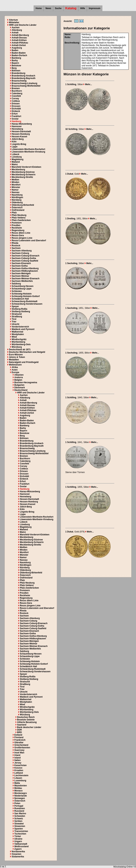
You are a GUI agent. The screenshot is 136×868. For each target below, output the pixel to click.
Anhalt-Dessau (19, 38)
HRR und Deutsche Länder (23, 25)
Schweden (20, 816)
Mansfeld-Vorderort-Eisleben (26, 167)
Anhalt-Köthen (19, 40)
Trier (14, 322)
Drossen (16, 106)
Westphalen (18, 334)
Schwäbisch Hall (20, 299)
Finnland (19, 737)
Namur (15, 190)
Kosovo (18, 768)
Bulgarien (19, 385)
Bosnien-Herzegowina (26, 382)
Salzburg (16, 284)
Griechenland (21, 745)
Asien (15, 370)
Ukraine (18, 839)
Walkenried (17, 332)
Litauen (18, 778)
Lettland (19, 773)
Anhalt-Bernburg (20, 35)
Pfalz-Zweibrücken (21, 220)
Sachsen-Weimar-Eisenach (25, 279)
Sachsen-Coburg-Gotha (24, 258)
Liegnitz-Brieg (19, 144)
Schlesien (17, 291)
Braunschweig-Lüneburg (24, 83)
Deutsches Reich (26, 717)
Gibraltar (19, 742)
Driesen (16, 104)
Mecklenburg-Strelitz (22, 177)
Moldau (18, 788)
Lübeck (15, 154)
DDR (19, 730)
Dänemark (20, 388)
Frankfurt (16, 116)
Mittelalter (14, 22)
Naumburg (17, 195)
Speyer (15, 306)
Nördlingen (17, 197)
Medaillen (14, 360)
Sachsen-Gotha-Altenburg (25, 268)
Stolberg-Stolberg (21, 311)
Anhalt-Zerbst (19, 45)
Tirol (14, 319)
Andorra (19, 377)
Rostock (16, 246)
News (48, 8)
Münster (16, 187)
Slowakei (19, 824)
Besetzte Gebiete (26, 720)
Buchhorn (17, 91)
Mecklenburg (18, 170)
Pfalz (14, 213)
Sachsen (16, 248)
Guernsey (19, 750)
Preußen (16, 225)
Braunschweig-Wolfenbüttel (26, 86)
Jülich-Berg (18, 139)
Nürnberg (16, 200)
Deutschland (21, 390)
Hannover (17, 126)
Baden (15, 50)
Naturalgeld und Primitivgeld (24, 362)
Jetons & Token (17, 357)
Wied (14, 337)
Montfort (16, 185)
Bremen (16, 88)
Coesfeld (16, 96)
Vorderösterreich (20, 327)
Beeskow (16, 66)
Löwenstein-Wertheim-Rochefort (28, 149)
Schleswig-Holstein (22, 294)
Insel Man (19, 753)
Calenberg (17, 93)
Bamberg (16, 58)
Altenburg (17, 30)
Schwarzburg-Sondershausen (27, 304)
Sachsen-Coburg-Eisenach (25, 256)
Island (17, 758)
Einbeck (16, 111)
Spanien (19, 829)
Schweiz (19, 819)
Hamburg (16, 121)
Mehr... (88, 84)
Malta (17, 783)
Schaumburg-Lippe (21, 289)
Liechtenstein (21, 775)
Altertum (13, 20)
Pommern (17, 223)
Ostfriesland (18, 210)
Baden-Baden (19, 53)
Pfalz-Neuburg (19, 215)
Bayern (15, 63)
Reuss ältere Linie (21, 233)
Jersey (18, 763)
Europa (15, 372)
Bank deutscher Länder (29, 727)
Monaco (18, 791)
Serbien (18, 821)
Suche (58, 8)
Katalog (71, 8)
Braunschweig (19, 81)
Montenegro (21, 793)
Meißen (15, 180)
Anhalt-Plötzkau (20, 43)
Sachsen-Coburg (20, 253)
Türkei (18, 836)
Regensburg (18, 230)
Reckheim (17, 228)
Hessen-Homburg (21, 134)
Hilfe (83, 8)
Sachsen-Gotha (20, 266)
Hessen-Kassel (19, 137)
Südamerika (18, 857)
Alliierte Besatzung (27, 722)
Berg (14, 68)
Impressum (95, 8)
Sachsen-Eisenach (21, 263)
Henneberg (17, 129)
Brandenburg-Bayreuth (23, 78)
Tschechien (20, 834)
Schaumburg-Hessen (22, 286)
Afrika (15, 367)
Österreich (17, 208)
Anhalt (15, 33)
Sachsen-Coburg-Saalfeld (25, 261)
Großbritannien (22, 748)
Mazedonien (21, 786)
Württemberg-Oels (21, 344)
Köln (14, 142)
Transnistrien (21, 831)
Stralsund (17, 314)
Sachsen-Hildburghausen (25, 271)
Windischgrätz (19, 339)
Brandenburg (18, 73)
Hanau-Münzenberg (22, 124)
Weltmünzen (15, 365)
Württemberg (18, 342)
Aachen (15, 28)
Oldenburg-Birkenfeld (23, 205)
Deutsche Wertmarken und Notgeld (27, 352)
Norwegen (20, 798)
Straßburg (17, 317)
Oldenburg (17, 202)
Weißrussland (21, 846)
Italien (17, 760)
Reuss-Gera (18, 235)
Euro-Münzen (16, 355)
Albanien (19, 375)
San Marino (20, 813)
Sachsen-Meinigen (21, 273)
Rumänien (20, 808)
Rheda (15, 243)
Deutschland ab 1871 (20, 350)
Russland (19, 811)
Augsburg (17, 48)
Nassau (15, 192)
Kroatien (19, 770)
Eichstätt (16, 109)
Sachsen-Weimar (20, 276)
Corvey (15, 99)
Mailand (16, 162)
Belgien (18, 380)
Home (39, 8)
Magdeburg (17, 159)
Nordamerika (18, 852)
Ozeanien (16, 854)
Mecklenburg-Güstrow (23, 172)
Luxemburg (20, 781)
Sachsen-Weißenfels (22, 281)
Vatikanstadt (21, 844)
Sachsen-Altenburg (22, 251)
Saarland (22, 725)
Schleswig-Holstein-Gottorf (26, 296)
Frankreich (20, 740)
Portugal (19, 806)
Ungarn (18, 841)
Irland (17, 755)
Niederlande (21, 796)
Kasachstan (20, 765)
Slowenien (20, 826)
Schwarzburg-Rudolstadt (24, 301)
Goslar (15, 119)
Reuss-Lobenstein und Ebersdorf (29, 240)
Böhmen (16, 71)
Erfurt (15, 114)
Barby (15, 60)
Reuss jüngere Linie (22, 238)
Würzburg (17, 347)
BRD (19, 732)
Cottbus (16, 101)
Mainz (15, 164)
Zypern (18, 849)
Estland (18, 735)
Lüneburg (17, 157)
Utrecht (15, 324)
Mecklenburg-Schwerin (23, 175)
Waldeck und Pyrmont (23, 329)
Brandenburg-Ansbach (23, 76)
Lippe (14, 147)
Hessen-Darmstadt (21, 131)
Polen (17, 803)
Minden (15, 182)
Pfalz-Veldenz (19, 218)
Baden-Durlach (19, 55)
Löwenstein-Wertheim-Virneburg (28, 152)
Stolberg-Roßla (19, 309)
